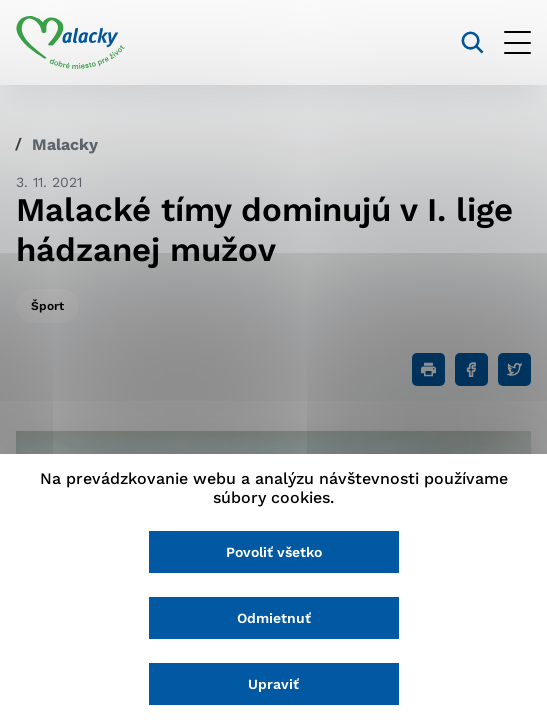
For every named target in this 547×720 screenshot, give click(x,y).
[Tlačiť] (428, 369)
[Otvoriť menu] (517, 42)
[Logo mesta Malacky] (70, 43)
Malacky (65, 144)
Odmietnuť (274, 618)
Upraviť (273, 684)
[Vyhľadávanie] (472, 42)
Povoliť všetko (274, 552)
